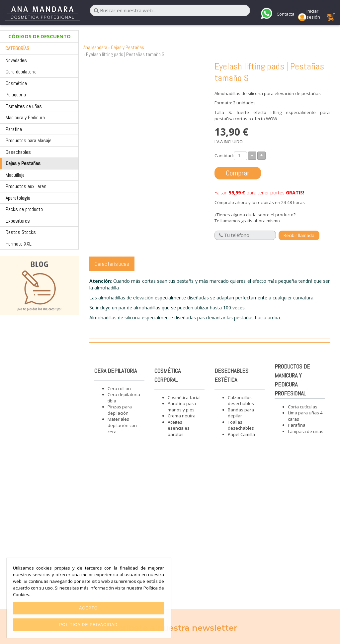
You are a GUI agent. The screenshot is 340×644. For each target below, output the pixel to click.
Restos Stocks (21, 232)
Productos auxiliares (26, 186)
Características (112, 264)
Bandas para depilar (241, 413)
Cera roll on (119, 388)
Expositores (18, 221)
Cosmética (16, 83)
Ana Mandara (95, 47)
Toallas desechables (241, 425)
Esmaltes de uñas (24, 106)
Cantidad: (224, 156)
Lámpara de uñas (306, 431)
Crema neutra (182, 416)
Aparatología (18, 198)
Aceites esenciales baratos (179, 428)
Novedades (16, 60)
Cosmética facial (184, 397)
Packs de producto (24, 209)
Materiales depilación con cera (122, 425)
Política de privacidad (88, 625)
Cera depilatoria (21, 72)
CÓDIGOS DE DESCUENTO (40, 36)
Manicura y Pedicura (25, 117)
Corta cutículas (303, 407)
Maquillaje (15, 175)
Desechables (18, 152)
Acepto (88, 608)
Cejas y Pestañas (23, 163)
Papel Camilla (241, 434)
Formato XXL (19, 244)
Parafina (14, 129)
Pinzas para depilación (120, 410)
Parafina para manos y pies (182, 407)
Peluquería (16, 95)
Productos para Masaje (29, 140)
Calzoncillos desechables (241, 401)
